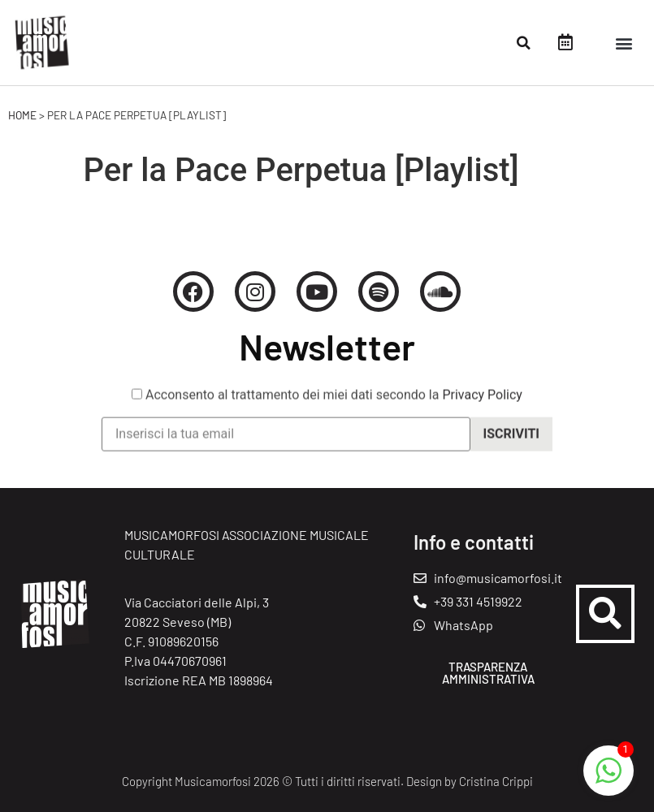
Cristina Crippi (496, 781)
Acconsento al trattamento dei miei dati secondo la (327, 404)
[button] (524, 43)
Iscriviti (511, 442)
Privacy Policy (482, 403)
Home (22, 115)
